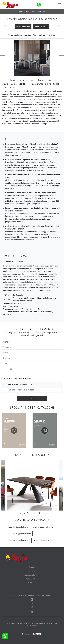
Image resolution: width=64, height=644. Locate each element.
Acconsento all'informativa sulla (18, 378)
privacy (28, 378)
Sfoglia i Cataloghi (41, 27)
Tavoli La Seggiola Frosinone (20, 534)
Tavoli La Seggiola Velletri (43, 540)
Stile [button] (34, 35)
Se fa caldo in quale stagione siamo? (17, 384)
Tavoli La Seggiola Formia (43, 527)
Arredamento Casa (32, 575)
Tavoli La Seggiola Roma (18, 527)
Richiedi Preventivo (23, 27)
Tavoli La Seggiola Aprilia (18, 540)
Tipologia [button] (41, 35)
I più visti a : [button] (51, 35)
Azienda (32, 567)
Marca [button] (11, 35)
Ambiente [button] (18, 35)
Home (21, 12)
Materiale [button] (27, 35)
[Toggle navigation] (59, 5)
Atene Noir (41, 12)
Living (27, 12)
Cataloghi (32, 583)
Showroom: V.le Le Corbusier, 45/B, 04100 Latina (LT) (32, 595)
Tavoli (33, 12)
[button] (3, 58)
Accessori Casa (32, 579)
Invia (32, 398)
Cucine (32, 571)
